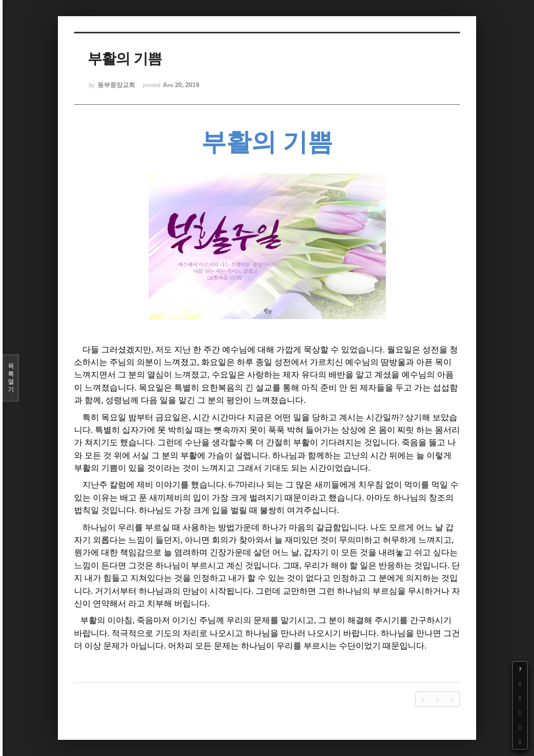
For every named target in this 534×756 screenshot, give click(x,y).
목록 (11, 378)
